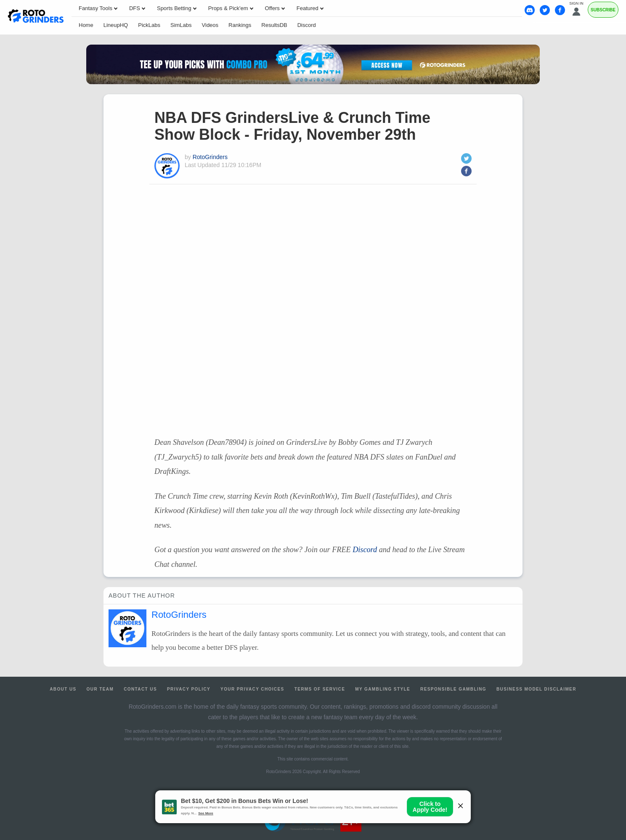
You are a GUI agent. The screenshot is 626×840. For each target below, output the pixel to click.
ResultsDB (274, 25)
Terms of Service (320, 689)
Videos (210, 25)
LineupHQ (116, 25)
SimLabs (181, 25)
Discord (307, 25)
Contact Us (140, 689)
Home (86, 25)
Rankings (240, 25)
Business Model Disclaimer (536, 689)
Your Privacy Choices (252, 689)
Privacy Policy (189, 689)
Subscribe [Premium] (603, 10)
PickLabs (149, 25)
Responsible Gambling (453, 689)
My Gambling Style (383, 689)
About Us (63, 689)
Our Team (100, 689)
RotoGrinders (210, 157)
